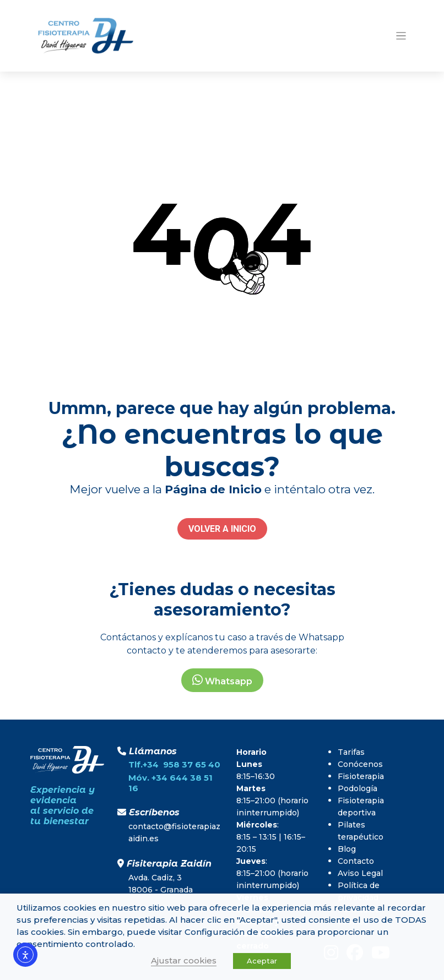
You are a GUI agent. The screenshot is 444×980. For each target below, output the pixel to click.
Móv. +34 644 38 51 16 (170, 783)
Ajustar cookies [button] (184, 960)
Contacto (356, 861)
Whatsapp (222, 680)
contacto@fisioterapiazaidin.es (174, 832)
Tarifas (351, 752)
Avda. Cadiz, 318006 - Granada (161, 884)
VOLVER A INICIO (222, 529)
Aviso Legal (360, 873)
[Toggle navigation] (401, 36)
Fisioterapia (361, 776)
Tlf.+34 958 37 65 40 (174, 764)
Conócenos (360, 764)
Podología (358, 788)
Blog (347, 849)
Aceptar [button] (262, 961)
